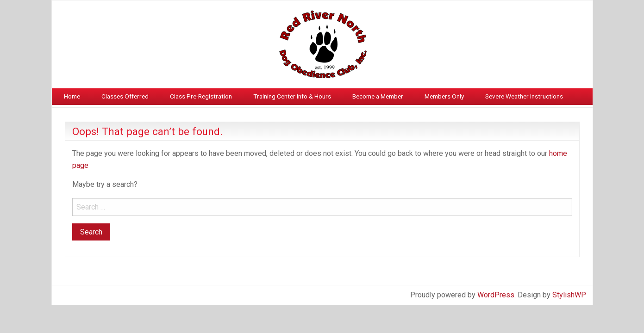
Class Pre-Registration (201, 96)
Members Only (444, 96)
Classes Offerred (125, 96)
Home (72, 96)
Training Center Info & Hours (292, 96)
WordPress (496, 295)
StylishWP (569, 295)
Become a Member (378, 96)
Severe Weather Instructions (524, 96)
